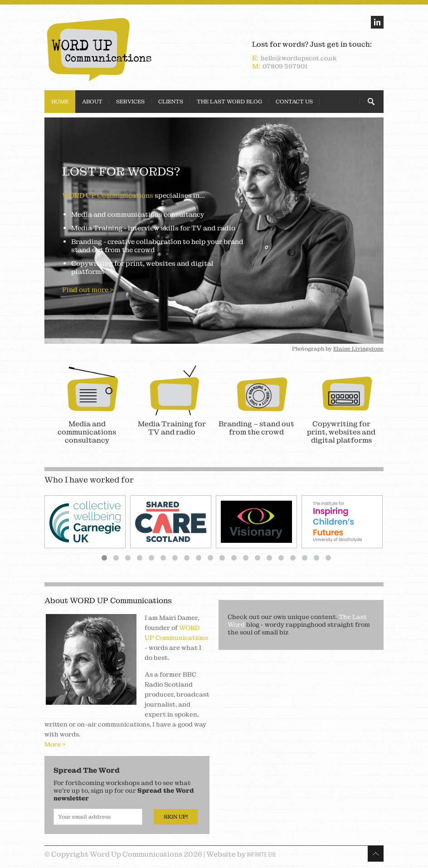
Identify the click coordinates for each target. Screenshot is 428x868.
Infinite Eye (261, 854)
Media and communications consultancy (87, 432)
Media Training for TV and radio (172, 428)
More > (55, 744)
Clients (171, 102)
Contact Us (294, 102)
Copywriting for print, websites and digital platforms (341, 432)
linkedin (377, 22)
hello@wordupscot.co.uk (299, 58)
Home (60, 102)
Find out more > (88, 290)
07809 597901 (285, 66)
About (92, 102)
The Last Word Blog (229, 102)
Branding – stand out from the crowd (256, 428)
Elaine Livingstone (358, 349)
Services (130, 102)
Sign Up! (176, 817)
